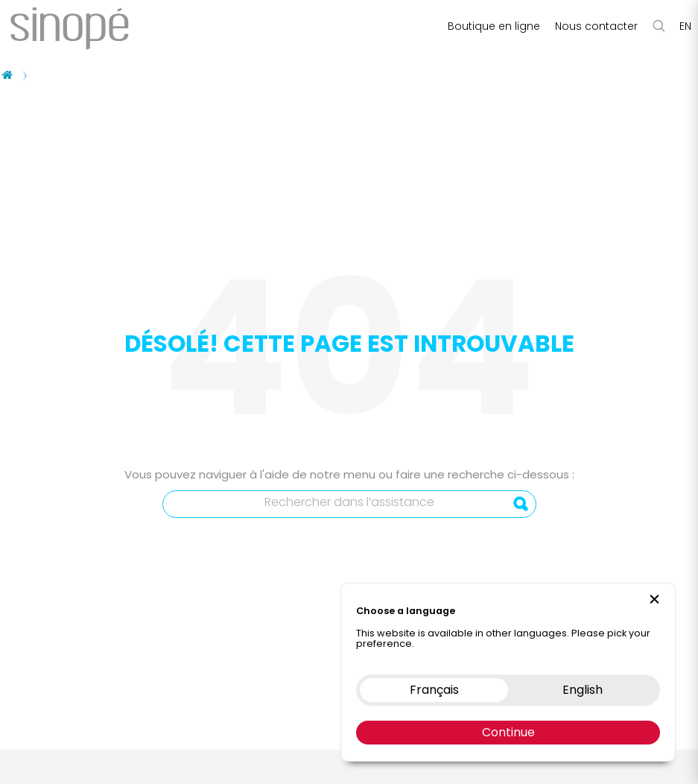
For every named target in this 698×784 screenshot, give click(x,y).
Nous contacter (596, 26)
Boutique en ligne (494, 26)
